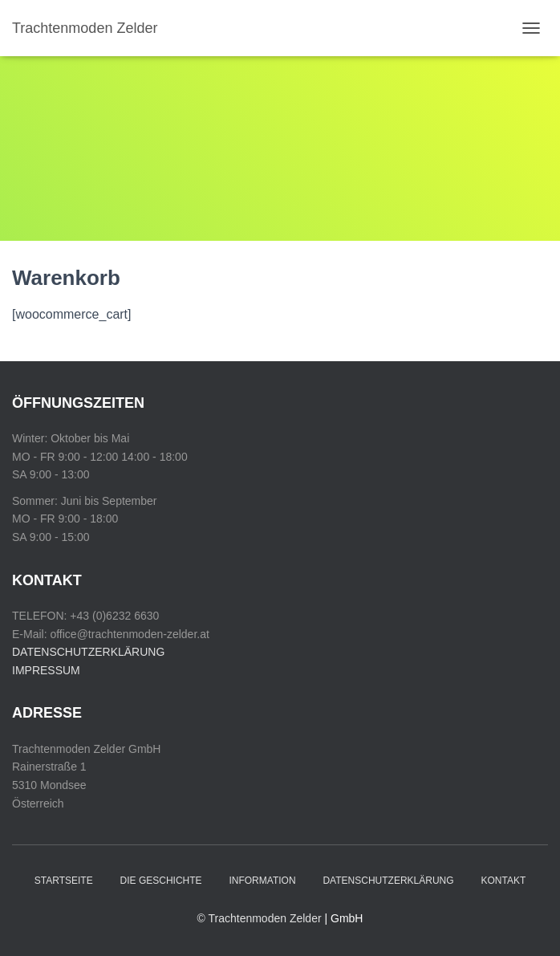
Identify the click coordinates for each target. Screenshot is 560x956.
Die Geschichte (161, 881)
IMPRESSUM (46, 670)
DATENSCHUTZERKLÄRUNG (88, 652)
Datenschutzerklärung (388, 881)
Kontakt (503, 881)
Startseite (64, 881)
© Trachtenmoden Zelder (260, 918)
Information (262, 881)
